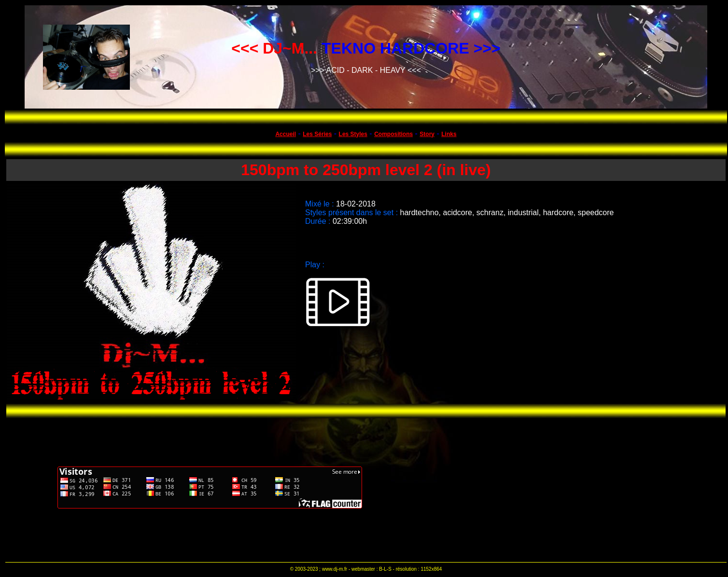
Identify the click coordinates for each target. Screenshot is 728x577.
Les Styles (353, 134)
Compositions (393, 134)
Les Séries (317, 134)
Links (449, 134)
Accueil (286, 134)
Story (427, 134)
